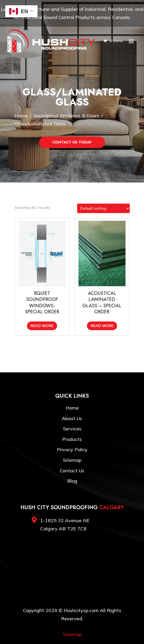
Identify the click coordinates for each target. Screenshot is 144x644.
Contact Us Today (72, 142)
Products (72, 439)
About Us (72, 418)
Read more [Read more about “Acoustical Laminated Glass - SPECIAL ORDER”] (102, 326)
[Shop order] (103, 208)
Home (72, 408)
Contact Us (72, 471)
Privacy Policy (72, 450)
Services (72, 429)
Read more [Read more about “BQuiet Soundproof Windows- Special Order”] (42, 326)
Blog (72, 481)
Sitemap (72, 460)
